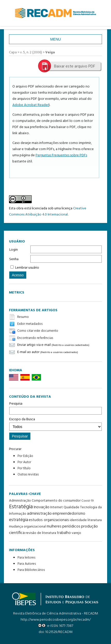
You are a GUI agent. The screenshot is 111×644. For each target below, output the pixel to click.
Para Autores (27, 564)
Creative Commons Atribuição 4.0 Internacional (48, 212)
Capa (13, 52)
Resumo (23, 317)
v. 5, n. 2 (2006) (31, 52)
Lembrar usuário (27, 268)
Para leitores (26, 558)
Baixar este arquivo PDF (75, 66)
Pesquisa (55, 408)
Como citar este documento (38, 331)
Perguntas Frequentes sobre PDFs (61, 155)
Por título (24, 468)
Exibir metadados (30, 324)
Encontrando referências (35, 338)
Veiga (50, 52)
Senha (14, 259)
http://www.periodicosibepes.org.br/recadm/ (56, 620)
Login (14, 250)
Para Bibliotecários (31, 570)
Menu (55, 39)
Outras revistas (28, 475)
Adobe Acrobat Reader (31, 105)
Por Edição (25, 456)
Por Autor (24, 462)
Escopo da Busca (55, 424)
